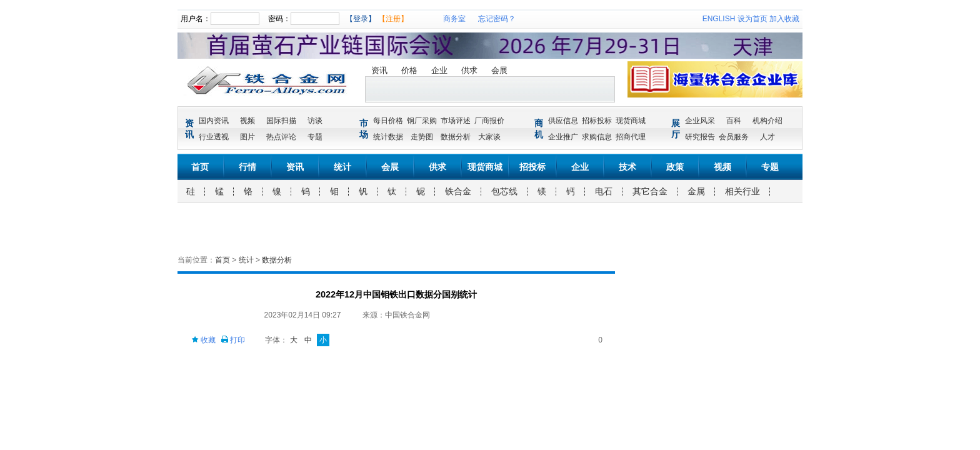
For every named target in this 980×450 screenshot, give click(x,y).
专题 (315, 137)
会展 (499, 70)
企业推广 (563, 137)
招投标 (532, 167)
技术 (627, 167)
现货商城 (631, 121)
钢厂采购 (422, 121)
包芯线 (504, 191)
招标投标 (597, 121)
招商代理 (631, 137)
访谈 (315, 121)
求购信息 (597, 137)
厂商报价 (489, 121)
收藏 (203, 340)
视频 (247, 121)
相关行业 (742, 191)
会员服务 (734, 137)
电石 (604, 191)
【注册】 (393, 19)
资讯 (379, 70)
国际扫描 (281, 121)
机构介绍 (767, 121)
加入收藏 (784, 19)
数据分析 (456, 137)
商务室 (454, 19)
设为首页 (752, 19)
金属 (696, 191)
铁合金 (458, 191)
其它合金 (650, 191)
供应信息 (563, 121)
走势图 (422, 137)
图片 (247, 137)
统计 (342, 167)
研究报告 (700, 137)
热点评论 (281, 137)
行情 (247, 167)
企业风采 (700, 121)
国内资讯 (214, 121)
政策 (675, 167)
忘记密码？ (497, 19)
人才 (767, 137)
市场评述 (456, 121)
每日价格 (388, 121)
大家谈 (489, 137)
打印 (233, 340)
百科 (734, 121)
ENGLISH (719, 19)
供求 (469, 70)
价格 (409, 70)
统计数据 (388, 137)
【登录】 (361, 19)
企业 (439, 70)
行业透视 (214, 137)
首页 (200, 167)
